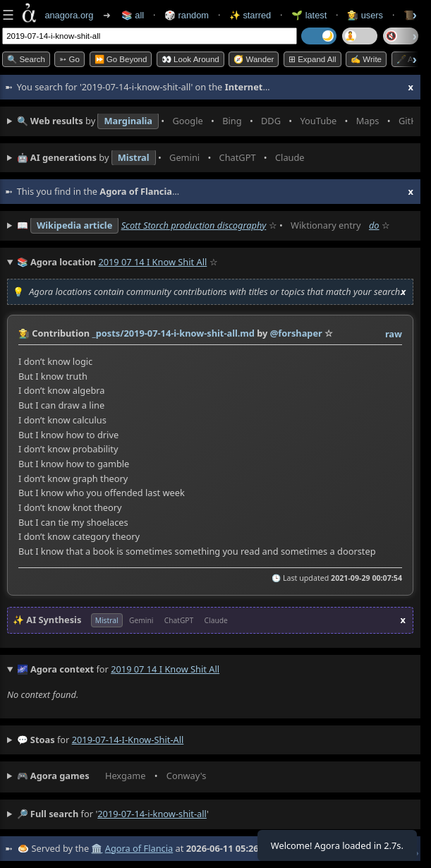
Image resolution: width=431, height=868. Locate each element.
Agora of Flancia (139, 848)
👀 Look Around (190, 59)
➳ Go (69, 59)
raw (394, 334)
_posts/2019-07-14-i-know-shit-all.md (173, 333)
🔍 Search (26, 59)
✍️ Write (366, 59)
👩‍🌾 (24, 333)
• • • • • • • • (215, 121)
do (374, 225)
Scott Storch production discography (194, 225)
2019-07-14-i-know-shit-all (128, 740)
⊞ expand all (312, 59)
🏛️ (97, 848)
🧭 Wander (254, 59)
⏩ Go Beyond (121, 59)
